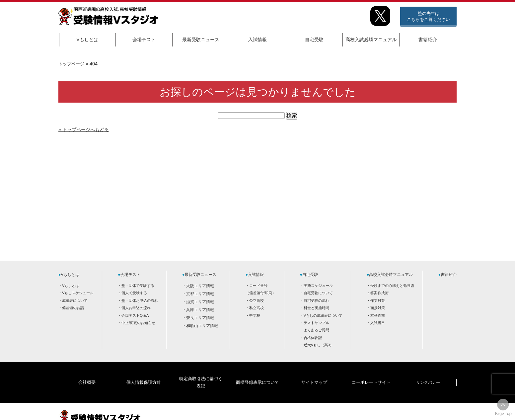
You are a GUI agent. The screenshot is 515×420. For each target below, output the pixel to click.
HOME (404, 409)
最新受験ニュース (201, 40)
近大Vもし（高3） (319, 345)
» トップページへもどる (87, 129)
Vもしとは (87, 40)
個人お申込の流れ (136, 308)
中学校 (255, 315)
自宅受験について (318, 293)
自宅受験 (314, 40)
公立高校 (257, 300)
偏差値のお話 (73, 308)
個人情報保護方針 (144, 372)
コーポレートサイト (371, 372)
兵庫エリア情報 (200, 310)
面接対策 (378, 308)
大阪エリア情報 (200, 286)
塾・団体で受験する (138, 286)
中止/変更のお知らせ (138, 323)
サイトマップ (314, 372)
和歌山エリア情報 (202, 326)
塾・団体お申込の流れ (140, 300)
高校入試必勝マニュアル (371, 40)
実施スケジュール (318, 286)
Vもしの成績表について (323, 315)
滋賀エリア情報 (200, 302)
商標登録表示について (257, 372)
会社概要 (87, 372)
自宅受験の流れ (316, 300)
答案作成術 (379, 293)
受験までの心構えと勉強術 (392, 286)
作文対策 (378, 300)
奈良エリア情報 (200, 318)
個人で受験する (134, 293)
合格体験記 (313, 338)
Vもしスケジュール (78, 293)
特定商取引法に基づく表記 (200, 372)
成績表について (75, 300)
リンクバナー (428, 372)
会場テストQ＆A (135, 315)
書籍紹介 (428, 40)
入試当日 (378, 323)
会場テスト (144, 40)
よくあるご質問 (316, 330)
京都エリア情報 (200, 294)
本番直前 (378, 315)
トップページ (72, 64)
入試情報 (257, 40)
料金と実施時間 (316, 308)
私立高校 (257, 308)
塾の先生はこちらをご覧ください (428, 16)
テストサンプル (316, 323)
